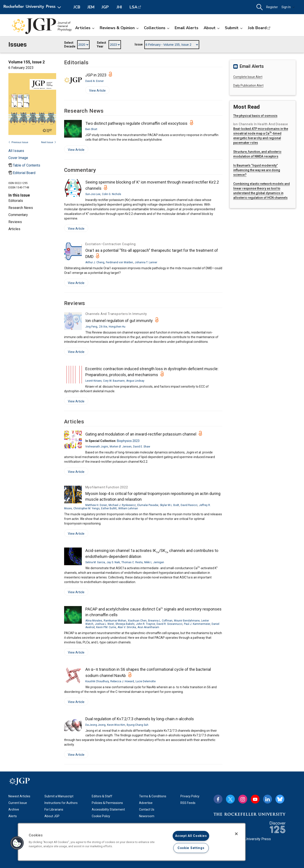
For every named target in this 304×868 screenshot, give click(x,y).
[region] (132, 842)
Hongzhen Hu (117, 327)
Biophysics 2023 (128, 441)
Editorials (16, 201)
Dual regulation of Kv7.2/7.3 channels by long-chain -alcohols (140, 719)
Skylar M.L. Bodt (169, 505)
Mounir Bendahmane (187, 621)
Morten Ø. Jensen (121, 447)
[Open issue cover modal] (18, 158)
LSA (133, 7)
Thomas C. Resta (132, 562)
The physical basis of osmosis (255, 116)
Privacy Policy (190, 796)
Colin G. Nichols (112, 194)
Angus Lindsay (135, 381)
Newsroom (147, 816)
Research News (21, 208)
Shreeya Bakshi (125, 624)
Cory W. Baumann (114, 381)
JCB (77, 7)
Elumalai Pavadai (148, 505)
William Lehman (128, 508)
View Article (96, 91)
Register (272, 7)
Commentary (18, 215)
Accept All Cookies (191, 836)
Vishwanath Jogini (97, 447)
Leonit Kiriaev (93, 381)
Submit (234, 28)
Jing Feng (91, 327)
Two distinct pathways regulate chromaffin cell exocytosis (136, 123)
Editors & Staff (102, 796)
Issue (139, 44)
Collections (157, 28)
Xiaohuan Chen (137, 621)
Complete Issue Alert (248, 77)
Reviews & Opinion (119, 28)
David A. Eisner (95, 81)
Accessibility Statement (108, 809)
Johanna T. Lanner (146, 262)
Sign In (288, 7)
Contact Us (147, 809)
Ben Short (91, 129)
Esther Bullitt (109, 508)
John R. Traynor (145, 624)
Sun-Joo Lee (93, 194)
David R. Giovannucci (169, 624)
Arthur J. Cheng (95, 262)
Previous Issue (18, 142)
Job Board (257, 28)
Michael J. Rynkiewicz (122, 505)
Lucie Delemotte (146, 681)
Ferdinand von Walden (119, 262)
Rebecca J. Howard (122, 681)
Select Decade (70, 45)
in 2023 (96, 75)
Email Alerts (186, 28)
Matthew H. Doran (96, 505)
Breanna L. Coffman (160, 621)
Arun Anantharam (148, 627)
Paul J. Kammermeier (197, 624)
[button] (260, 7)
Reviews (15, 222)
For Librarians (54, 809)
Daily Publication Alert (248, 85)
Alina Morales (94, 621)
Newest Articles (19, 796)
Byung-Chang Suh (138, 725)
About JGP (52, 816)
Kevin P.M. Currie (106, 627)
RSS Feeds (188, 803)
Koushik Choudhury (97, 681)
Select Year (101, 45)
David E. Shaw (142, 447)
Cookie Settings (191, 848)
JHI (119, 7)
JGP (105, 7)
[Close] (236, 834)
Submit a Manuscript (59, 796)
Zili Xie (103, 327)
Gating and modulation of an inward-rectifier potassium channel (141, 434)
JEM (91, 7)
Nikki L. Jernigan (154, 562)
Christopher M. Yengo (86, 508)
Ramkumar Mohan (115, 621)
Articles (85, 28)
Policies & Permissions (107, 803)
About (212, 28)
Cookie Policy (101, 816)
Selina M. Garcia (95, 562)
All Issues (16, 151)
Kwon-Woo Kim (116, 725)
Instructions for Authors (61, 803)
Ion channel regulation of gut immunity (119, 321)
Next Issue (49, 142)
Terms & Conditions (153, 796)
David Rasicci (189, 505)
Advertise (146, 803)
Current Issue (18, 803)
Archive (14, 809)
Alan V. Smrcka (127, 627)
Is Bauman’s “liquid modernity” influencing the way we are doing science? (257, 170)
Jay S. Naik (113, 562)
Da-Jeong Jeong (95, 725)
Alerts (13, 816)
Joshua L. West (104, 624)
